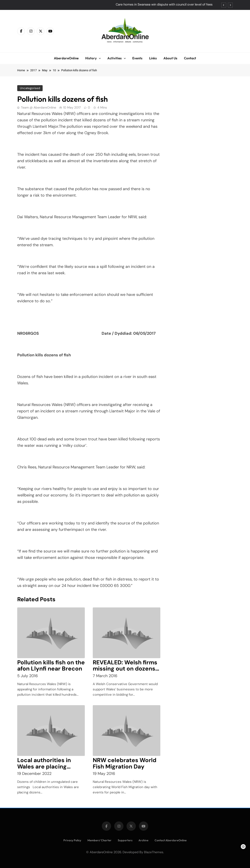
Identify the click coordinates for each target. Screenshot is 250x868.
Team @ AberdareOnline (39, 107)
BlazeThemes (154, 852)
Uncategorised (30, 88)
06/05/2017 (144, 333)
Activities (115, 58)
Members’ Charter (99, 840)
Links (153, 58)
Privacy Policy (72, 840)
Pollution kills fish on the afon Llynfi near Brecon (51, 666)
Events (137, 58)
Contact (190, 58)
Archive (143, 840)
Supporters (125, 840)
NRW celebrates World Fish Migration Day (125, 763)
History (91, 58)
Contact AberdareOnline (171, 840)
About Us (170, 58)
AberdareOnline (66, 58)
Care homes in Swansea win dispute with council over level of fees (164, 5)
